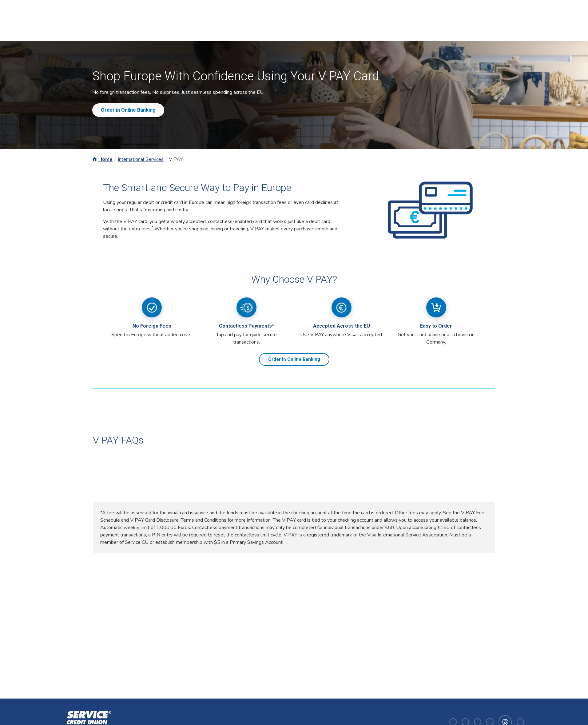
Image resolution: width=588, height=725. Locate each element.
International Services (141, 159)
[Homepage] (88, 721)
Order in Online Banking (128, 110)
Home (105, 159)
